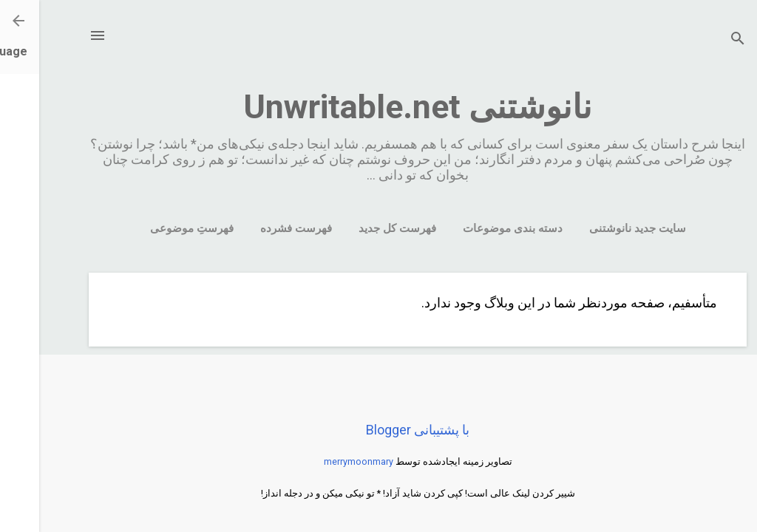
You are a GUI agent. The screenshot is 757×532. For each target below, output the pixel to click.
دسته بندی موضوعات (473, 228)
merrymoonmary (319, 461)
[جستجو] (699, 40)
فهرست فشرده (257, 228)
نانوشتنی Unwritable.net (378, 107)
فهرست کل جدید (358, 228)
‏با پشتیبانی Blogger (378, 430)
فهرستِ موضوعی (153, 228)
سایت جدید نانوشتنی (598, 228)
